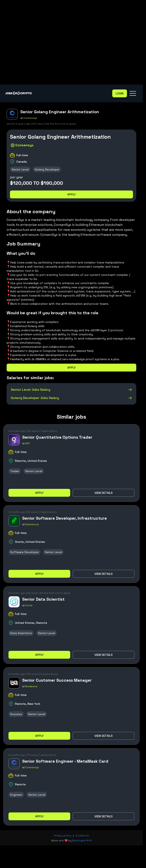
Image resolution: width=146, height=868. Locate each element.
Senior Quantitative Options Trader (57, 437)
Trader (15, 471)
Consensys (30, 118)
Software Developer (25, 552)
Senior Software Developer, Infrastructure (65, 518)
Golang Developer (47, 169)
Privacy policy (63, 836)
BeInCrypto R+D (82, 841)
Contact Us (82, 836)
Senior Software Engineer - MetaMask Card (65, 761)
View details (104, 493)
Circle (29, 605)
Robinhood (32, 524)
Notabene (31, 686)
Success (16, 714)
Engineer (16, 795)
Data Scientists (21, 633)
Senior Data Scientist (43, 599)
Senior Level (20, 169)
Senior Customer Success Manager (57, 680)
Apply (72, 194)
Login (120, 93)
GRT (28, 443)
